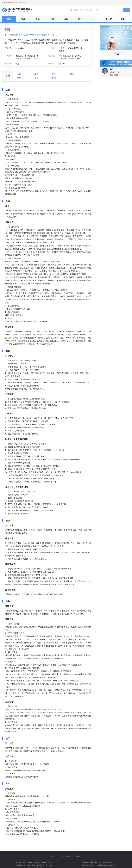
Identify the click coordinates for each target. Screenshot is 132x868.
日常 (54, 78)
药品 (94, 19)
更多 (123, 19)
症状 (52, 19)
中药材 (109, 19)
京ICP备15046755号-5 (89, 865)
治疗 (36, 78)
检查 (72, 74)
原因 (36, 74)
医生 (80, 19)
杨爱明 (112, 72)
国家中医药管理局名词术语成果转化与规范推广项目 (32, 35)
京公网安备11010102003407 (105, 865)
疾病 (38, 19)
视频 (23, 19)
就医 (54, 74)
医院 (66, 19)
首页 (9, 19)
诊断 (19, 78)
